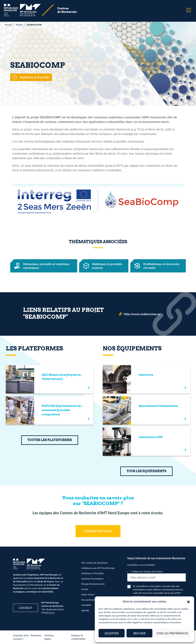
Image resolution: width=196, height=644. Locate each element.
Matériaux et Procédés (93, 573)
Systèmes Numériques (92, 579)
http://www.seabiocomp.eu (142, 314)
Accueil (8, 25)
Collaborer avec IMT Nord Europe (98, 568)
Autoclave (146, 375)
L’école (85, 589)
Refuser (140, 633)
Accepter (112, 633)
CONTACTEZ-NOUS (98, 531)
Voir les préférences (172, 633)
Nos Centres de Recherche (95, 563)
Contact (25, 608)
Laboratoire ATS (150, 437)
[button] (188, 601)
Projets (19, 25)
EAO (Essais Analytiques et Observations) (61, 377)
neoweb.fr (18, 639)
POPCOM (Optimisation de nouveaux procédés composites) (61, 410)
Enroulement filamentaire (158, 406)
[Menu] (189, 10)
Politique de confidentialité (78, 637)
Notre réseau (88, 594)
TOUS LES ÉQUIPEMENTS (146, 471)
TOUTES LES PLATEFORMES (50, 440)
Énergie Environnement (93, 584)
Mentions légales (49, 637)
